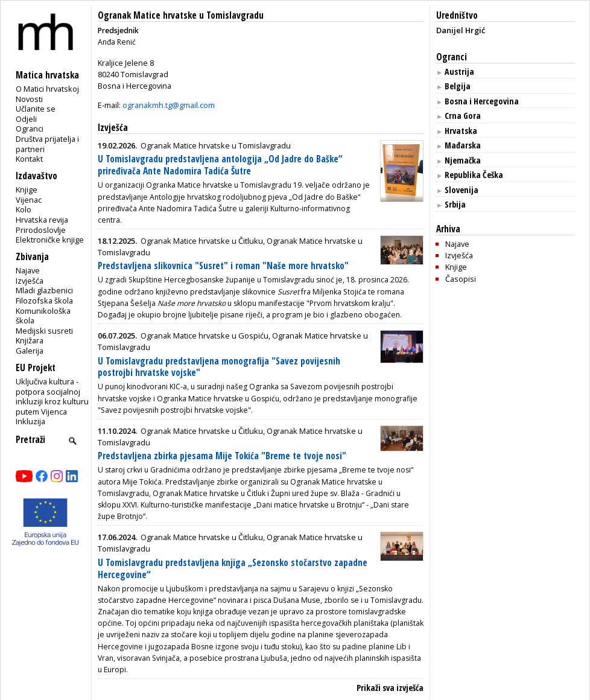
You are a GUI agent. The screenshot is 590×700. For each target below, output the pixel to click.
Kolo (24, 209)
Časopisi (461, 279)
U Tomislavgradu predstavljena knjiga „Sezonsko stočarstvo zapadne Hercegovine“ (233, 569)
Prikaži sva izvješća (390, 688)
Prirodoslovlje (41, 230)
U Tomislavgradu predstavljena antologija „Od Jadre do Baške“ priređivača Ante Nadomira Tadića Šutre (220, 165)
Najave (28, 270)
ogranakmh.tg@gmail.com (169, 105)
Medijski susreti (44, 331)
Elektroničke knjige (50, 240)
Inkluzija (30, 421)
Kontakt (29, 159)
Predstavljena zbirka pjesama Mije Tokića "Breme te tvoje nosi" (222, 456)
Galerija (30, 351)
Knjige (27, 189)
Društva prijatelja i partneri (47, 144)
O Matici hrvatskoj (47, 89)
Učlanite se (36, 109)
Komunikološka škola (43, 316)
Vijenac (29, 200)
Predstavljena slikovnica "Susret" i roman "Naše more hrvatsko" (223, 266)
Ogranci (30, 129)
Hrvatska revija (42, 220)
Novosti (29, 99)
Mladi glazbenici (44, 290)
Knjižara (30, 340)
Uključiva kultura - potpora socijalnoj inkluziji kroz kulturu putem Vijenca (52, 396)
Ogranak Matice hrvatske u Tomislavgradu (181, 15)
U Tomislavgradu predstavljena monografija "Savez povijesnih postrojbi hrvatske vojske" (219, 367)
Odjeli (26, 119)
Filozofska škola (44, 301)
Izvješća (30, 281)
